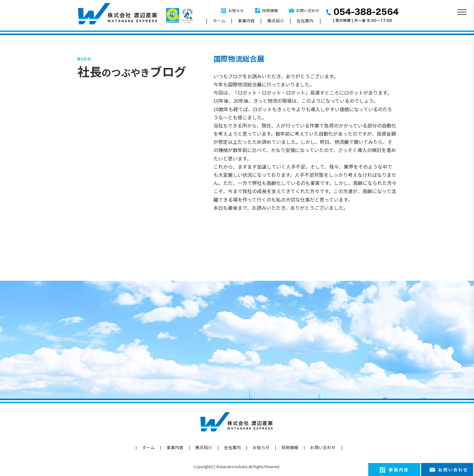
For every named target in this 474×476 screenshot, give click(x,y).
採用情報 (270, 10)
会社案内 (305, 21)
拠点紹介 (276, 21)
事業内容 (246, 21)
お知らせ (236, 10)
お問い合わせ (308, 10)
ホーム (219, 21)
